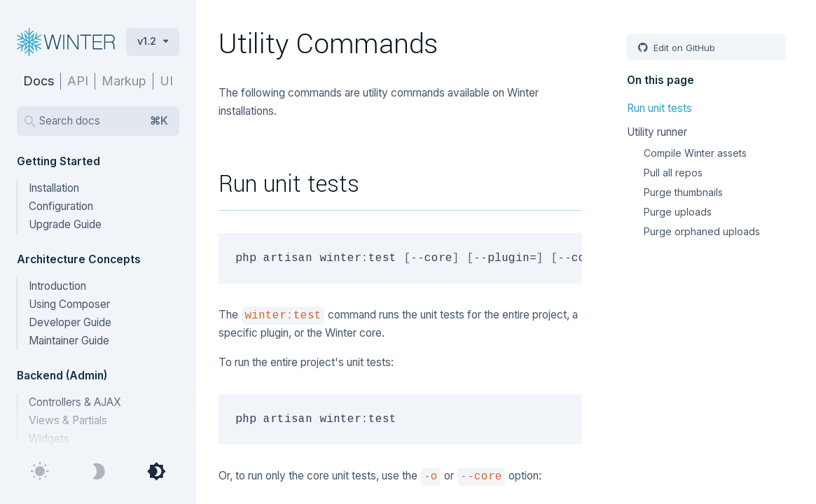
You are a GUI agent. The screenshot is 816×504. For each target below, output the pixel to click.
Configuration (61, 206)
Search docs (104, 121)
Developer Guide (70, 322)
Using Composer (69, 304)
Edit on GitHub (683, 48)
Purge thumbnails (683, 192)
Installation (54, 188)
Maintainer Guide (69, 341)
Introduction (57, 286)
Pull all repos (673, 173)
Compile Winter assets (695, 153)
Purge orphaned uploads (702, 231)
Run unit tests (659, 108)
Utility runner (657, 132)
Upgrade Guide (65, 224)
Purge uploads (678, 212)
